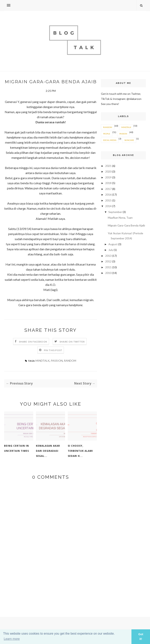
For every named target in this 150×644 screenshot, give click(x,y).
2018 (109, 183)
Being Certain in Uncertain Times (17, 448)
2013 (109, 256)
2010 (109, 273)
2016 (109, 195)
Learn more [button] (12, 639)
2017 (109, 189)
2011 (109, 267)
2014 (109, 206)
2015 (109, 200)
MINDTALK (43, 361)
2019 (109, 177)
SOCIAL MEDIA (110, 140)
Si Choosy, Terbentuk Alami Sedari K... (80, 451)
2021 (109, 166)
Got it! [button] (141, 637)
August (113, 244)
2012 (109, 261)
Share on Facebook (33, 342)
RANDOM (70, 361)
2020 (109, 171)
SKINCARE (129, 140)
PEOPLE (107, 134)
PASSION (57, 361)
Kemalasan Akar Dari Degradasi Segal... (48, 451)
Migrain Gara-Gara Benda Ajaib (126, 225)
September (116, 212)
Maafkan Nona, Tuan (120, 218)
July (111, 250)
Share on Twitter (72, 342)
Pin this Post (53, 350)
